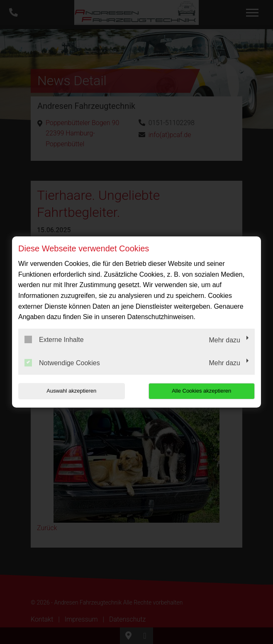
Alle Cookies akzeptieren (201, 391)
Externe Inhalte (54, 339)
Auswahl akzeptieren (71, 391)
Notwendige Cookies (62, 363)
